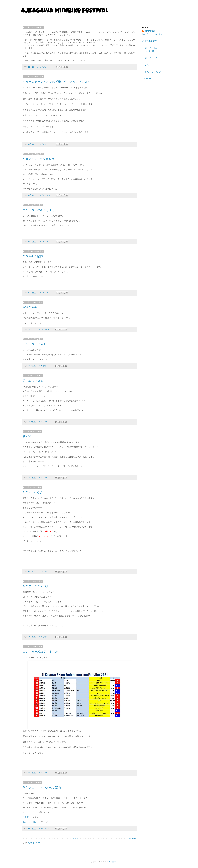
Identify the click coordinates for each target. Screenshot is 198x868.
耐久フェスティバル (36, 586)
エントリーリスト (35, 344)
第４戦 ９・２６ (33, 381)
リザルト (148, 65)
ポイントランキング (153, 72)
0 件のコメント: (47, 144)
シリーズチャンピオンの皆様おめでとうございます (57, 82)
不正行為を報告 (149, 41)
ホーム (75, 838)
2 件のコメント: (47, 67)
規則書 (26, 817)
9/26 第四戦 (30, 307)
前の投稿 (132, 838)
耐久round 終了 (32, 492)
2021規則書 (149, 51)
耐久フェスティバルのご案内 (42, 788)
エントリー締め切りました (40, 210)
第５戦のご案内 (33, 256)
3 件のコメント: (46, 572)
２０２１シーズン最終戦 (39, 159)
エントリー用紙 (29, 822)
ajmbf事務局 (150, 31)
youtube (148, 79)
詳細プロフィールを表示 (152, 34)
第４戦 (27, 437)
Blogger (112, 862)
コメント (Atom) (34, 843)
